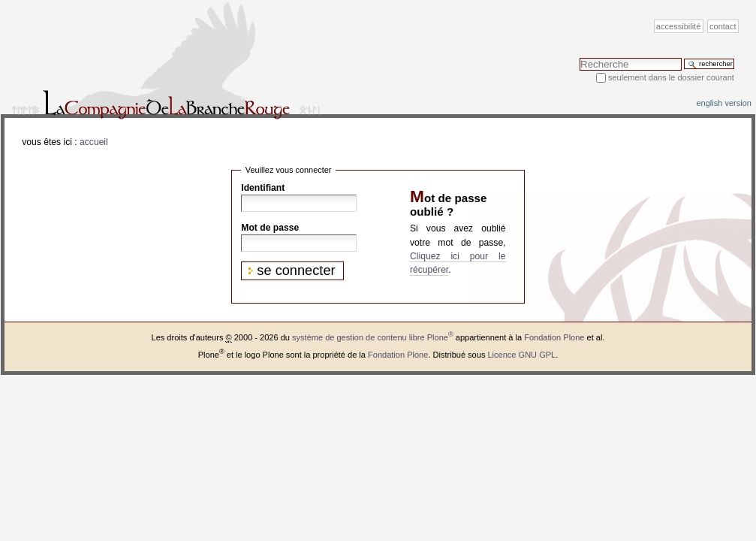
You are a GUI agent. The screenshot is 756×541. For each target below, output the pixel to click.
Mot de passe (270, 228)
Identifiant (263, 188)
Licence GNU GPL (521, 355)
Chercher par (579, 57)
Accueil (94, 142)
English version (724, 103)
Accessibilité (678, 26)
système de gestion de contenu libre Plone (373, 337)
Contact (723, 26)
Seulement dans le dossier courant (671, 77)
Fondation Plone (554, 337)
